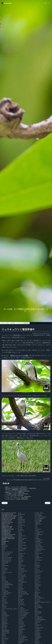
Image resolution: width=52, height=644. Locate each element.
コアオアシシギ (22, 553)
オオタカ (4, 634)
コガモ (20, 563)
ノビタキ (37, 531)
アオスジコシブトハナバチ (7, 552)
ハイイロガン (38, 533)
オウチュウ (4, 618)
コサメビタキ (21, 568)
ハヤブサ (37, 556)
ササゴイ (20, 597)
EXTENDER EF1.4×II (6, 531)
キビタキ (20, 518)
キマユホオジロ (22, 520)
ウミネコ (4, 612)
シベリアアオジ (22, 609)
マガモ (36, 609)
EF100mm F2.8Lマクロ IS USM (8, 518)
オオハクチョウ (5, 639)
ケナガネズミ (21, 551)
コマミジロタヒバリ (22, 582)
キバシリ (20, 516)
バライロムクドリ (39, 560)
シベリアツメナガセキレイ (24, 613)
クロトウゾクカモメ (22, 548)
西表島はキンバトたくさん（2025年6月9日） (15, 492)
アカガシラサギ (5, 563)
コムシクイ (21, 586)
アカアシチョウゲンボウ (7, 558)
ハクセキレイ (38, 539)
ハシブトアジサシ (39, 543)
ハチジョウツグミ (39, 553)
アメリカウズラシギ (6, 583)
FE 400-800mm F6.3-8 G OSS (8, 537)
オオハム (4, 641)
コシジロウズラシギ (22, 571)
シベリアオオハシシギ (23, 610)
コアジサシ (21, 555)
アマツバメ (4, 580)
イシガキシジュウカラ (6, 593)
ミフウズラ (37, 629)
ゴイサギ (20, 587)
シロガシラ (21, 632)
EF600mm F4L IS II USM (7, 526)
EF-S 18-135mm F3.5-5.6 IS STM (9, 513)
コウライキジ (21, 560)
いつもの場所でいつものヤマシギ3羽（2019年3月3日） (17, 494)
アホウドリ (4, 578)
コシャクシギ (21, 572)
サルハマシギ (21, 602)
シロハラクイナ (22, 636)
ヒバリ (36, 568)
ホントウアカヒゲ (39, 607)
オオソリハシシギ (5, 633)
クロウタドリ (21, 540)
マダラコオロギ (38, 613)
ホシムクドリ (38, 601)
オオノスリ (4, 637)
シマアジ (20, 620)
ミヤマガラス (38, 634)
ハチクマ (37, 552)
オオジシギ (4, 628)
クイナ (20, 532)
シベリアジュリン (22, 612)
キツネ (20, 513)
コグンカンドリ (22, 566)
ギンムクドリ (21, 531)
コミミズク (21, 583)
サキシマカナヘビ (22, 591)
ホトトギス (37, 605)
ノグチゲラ (37, 522)
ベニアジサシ (38, 590)
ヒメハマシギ (38, 578)
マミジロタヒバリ (39, 618)
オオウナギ (4, 622)
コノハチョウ (21, 578)
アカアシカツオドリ (6, 555)
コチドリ (20, 574)
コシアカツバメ (22, 570)
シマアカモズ (21, 618)
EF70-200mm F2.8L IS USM (8, 529)
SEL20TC (4, 544)
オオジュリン (4, 629)
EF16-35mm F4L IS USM (7, 520)
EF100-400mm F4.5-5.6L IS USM (9, 517)
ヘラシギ (37, 589)
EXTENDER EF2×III (6, 533)
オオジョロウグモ (5, 630)
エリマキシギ (4, 617)
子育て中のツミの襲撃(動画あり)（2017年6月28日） (17, 490)
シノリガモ (21, 607)
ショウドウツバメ (22, 625)
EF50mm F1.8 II (5, 525)
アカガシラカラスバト (6, 562)
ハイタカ (37, 536)
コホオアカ (21, 580)
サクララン (21, 595)
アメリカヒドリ (5, 586)
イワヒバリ (4, 601)
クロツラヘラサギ (26, 473)
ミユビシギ (37, 639)
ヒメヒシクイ (38, 579)
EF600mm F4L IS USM (6, 528)
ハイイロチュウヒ (39, 535)
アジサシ (4, 574)
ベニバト (37, 591)
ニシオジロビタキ (39, 516)
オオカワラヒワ (5, 624)
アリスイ (4, 589)
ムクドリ (37, 640)
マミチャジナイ (38, 621)
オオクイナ (4, 625)
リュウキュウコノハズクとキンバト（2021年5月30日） (17, 498)
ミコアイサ (37, 622)
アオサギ (4, 548)
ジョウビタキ (21, 641)
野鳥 (48, 479)
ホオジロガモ (38, 597)
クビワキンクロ (22, 536)
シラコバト (21, 628)
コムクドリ (21, 585)
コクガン (20, 564)
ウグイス (4, 605)
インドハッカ (4, 603)
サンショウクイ (22, 605)
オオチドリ (4, 636)
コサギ (20, 567)
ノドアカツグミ (38, 529)
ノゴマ (36, 525)
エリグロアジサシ (5, 616)
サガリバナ (21, 590)
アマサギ (4, 579)
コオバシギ (21, 562)
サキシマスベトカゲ (22, 593)
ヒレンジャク (38, 582)
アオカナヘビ (4, 547)
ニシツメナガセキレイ (39, 518)
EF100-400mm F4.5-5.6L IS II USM (9, 516)
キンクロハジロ (22, 525)
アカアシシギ (4, 556)
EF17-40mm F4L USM (6, 521)
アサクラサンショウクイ (7, 572)
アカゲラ (4, 564)
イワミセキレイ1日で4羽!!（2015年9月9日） (15, 495)
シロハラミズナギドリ (23, 637)
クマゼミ (20, 537)
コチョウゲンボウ (22, 575)
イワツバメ (4, 599)
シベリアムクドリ (22, 617)
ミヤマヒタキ (38, 636)
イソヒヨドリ (4, 597)
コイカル (20, 558)
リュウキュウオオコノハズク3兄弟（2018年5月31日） (17, 499)
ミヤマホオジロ (38, 637)
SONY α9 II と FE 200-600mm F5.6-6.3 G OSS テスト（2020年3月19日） (21, 488)
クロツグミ (21, 544)
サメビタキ (21, 601)
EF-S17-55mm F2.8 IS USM (8, 514)
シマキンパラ (21, 622)
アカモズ (4, 571)
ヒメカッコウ (38, 575)
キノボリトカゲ (22, 514)
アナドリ (4, 576)
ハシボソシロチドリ (39, 547)
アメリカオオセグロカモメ (7, 585)
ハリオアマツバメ (39, 558)
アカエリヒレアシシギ (6, 559)
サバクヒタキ (21, 599)
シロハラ (20, 634)
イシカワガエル (5, 591)
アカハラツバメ (5, 570)
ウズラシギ (4, 606)
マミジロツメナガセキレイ (40, 620)
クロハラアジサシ (22, 549)
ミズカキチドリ (38, 625)
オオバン (4, 643)
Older (48, 503)
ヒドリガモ (37, 567)
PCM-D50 (4, 540)
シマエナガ (21, 621)
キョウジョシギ (22, 522)
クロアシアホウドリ (22, 539)
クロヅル (20, 547)
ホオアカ (37, 594)
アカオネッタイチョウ (6, 560)
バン (36, 562)
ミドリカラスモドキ (39, 628)
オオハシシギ (4, 640)
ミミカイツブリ (38, 630)
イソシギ (4, 595)
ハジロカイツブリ (39, 548)
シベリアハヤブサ (22, 616)
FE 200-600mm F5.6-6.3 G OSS (21, 480)
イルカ (3, 598)
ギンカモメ (21, 529)
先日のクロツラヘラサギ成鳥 (19, 356)
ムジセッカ (37, 641)
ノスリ (36, 528)
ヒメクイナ (37, 576)
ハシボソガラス (38, 545)
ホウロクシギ (38, 593)
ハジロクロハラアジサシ (40, 549)
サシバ (20, 598)
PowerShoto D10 (5, 541)
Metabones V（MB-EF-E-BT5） (8, 539)
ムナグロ (37, 643)
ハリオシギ (37, 559)
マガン (36, 610)
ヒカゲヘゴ (37, 563)
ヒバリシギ (37, 570)
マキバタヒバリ (38, 612)
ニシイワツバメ (38, 514)
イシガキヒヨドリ (5, 594)
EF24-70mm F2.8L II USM (7, 522)
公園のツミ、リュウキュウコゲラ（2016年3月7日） (16, 487)
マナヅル (37, 614)
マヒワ (36, 616)
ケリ (19, 552)
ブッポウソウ (38, 585)
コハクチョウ (21, 579)
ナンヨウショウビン (39, 513)
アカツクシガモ (5, 566)
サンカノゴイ (21, 603)
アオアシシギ (4, 545)
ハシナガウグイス (39, 540)
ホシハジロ (37, 599)
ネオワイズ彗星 (38, 521)
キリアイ (20, 524)
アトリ (3, 575)
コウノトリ (21, 559)
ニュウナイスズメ (39, 520)
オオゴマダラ (4, 626)
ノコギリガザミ (38, 524)
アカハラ (4, 567)
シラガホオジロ (22, 626)
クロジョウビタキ (22, 543)
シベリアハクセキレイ (23, 614)
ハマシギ (37, 555)
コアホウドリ (21, 556)
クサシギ (20, 535)
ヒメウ (36, 574)
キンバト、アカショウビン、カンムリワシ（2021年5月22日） (19, 496)
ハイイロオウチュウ (39, 532)
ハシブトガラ (38, 544)
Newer (5, 503)
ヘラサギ (37, 587)
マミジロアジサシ (39, 617)
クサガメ (20, 533)
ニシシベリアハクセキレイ (40, 517)
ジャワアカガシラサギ (23, 640)
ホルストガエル (38, 606)
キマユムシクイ (22, 521)
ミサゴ (36, 624)
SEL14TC (31, 480)
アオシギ (4, 549)
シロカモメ (21, 630)
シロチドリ (21, 633)
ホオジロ (37, 595)
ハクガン (37, 537)
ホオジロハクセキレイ (39, 598)
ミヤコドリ (37, 632)
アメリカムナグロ (5, 587)
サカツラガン (21, 589)
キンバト (20, 526)
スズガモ (20, 643)
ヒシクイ (37, 564)
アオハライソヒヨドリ (6, 553)
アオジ (3, 551)
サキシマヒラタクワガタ (23, 594)
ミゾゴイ (37, 626)
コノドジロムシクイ (22, 576)
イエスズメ (4, 590)
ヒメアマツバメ (38, 572)
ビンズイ (37, 583)
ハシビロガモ (38, 541)
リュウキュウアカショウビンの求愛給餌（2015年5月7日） (18, 491)
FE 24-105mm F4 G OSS (7, 536)
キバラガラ (21, 517)
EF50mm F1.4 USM (6, 524)
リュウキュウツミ (26, 393)
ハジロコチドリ (38, 551)
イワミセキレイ (5, 602)
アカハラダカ (4, 568)
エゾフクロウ (4, 614)
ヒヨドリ (37, 580)
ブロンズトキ (38, 586)
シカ (19, 606)
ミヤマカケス (38, 633)
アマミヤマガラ (5, 582)
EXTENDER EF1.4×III (6, 532)
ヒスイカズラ (38, 566)
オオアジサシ (4, 621)
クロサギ (20, 541)
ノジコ (36, 526)
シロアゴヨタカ (22, 629)
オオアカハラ (4, 620)
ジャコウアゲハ (22, 639)
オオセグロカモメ (5, 632)
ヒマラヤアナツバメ (39, 571)
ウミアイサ (4, 607)
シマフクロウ (21, 624)
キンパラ (20, 528)
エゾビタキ (4, 613)
